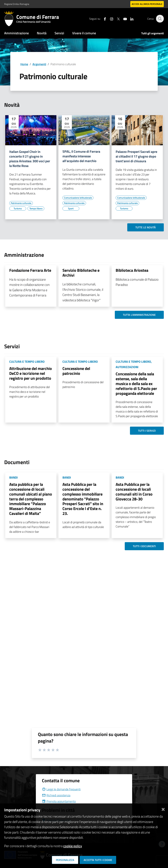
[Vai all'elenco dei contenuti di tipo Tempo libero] (36, 209)
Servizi (59, 33)
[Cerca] (160, 19)
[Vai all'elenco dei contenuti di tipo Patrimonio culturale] (21, 203)
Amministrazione (16, 33)
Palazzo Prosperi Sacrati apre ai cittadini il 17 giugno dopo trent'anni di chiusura (136, 156)
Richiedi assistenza (56, 795)
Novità (42, 33)
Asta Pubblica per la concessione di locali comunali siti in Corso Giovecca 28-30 (134, 492)
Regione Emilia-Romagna (17, 4)
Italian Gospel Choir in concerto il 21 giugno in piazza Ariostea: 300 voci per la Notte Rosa (30, 159)
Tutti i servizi (147, 431)
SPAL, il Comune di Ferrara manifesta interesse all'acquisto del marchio (81, 156)
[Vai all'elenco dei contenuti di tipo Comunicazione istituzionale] (78, 198)
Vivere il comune (84, 33)
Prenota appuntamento (59, 801)
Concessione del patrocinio (76, 371)
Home (24, 64)
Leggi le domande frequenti (61, 789)
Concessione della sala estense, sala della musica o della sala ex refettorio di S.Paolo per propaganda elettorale (136, 383)
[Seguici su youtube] (123, 19)
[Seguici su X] (116, 19)
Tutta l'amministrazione (139, 315)
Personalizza (65, 860)
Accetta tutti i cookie (98, 860)
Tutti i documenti (144, 546)
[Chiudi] (163, 809)
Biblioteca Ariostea (132, 270)
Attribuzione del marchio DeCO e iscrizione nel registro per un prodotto (31, 373)
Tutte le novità (146, 227)
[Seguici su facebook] (103, 19)
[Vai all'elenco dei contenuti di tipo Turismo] (18, 209)
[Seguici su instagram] (110, 19)
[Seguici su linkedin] (130, 19)
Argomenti (39, 64)
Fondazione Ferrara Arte (30, 270)
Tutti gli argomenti (153, 33)
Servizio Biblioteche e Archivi (81, 273)
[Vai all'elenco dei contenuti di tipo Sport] (71, 209)
